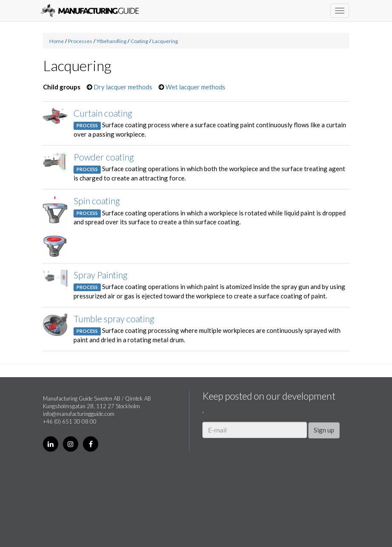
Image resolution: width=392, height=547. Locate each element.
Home (57, 41)
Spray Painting (101, 275)
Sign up (324, 430)
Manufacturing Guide (89, 11)
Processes (80, 41)
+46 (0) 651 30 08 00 (70, 421)
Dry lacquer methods (123, 87)
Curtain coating (103, 113)
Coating (139, 41)
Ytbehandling (111, 41)
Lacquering (165, 41)
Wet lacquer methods (195, 87)
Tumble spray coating (114, 319)
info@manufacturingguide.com (79, 414)
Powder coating (104, 157)
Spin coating (97, 201)
